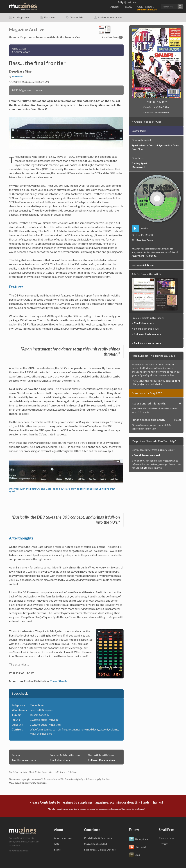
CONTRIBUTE (146, 7)
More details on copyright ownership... (28, 783)
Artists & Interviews (108, 17)
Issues (40, 37)
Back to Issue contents (148, 343)
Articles (59, 37)
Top (14, 760)
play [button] (135, 228)
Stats (57, 850)
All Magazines (19, 17)
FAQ (57, 844)
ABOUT (115, 7)
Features (48, 17)
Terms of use (166, 838)
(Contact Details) (59, 681)
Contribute (141, 468)
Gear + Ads (74, 17)
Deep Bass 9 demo (145, 240)
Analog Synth (140, 163)
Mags (26, 37)
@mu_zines (138, 839)
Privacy (163, 844)
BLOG (128, 7)
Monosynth (139, 167)
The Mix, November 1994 (35, 82)
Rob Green (17, 77)
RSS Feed (137, 847)
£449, (53, 631)
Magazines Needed (95, 844)
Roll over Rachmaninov (101, 760)
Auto (136, 2)
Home (13, 37)
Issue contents (27, 760)
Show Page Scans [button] (112, 37)
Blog (135, 855)
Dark (129, 2)
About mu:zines (63, 838)
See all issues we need (147, 455)
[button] (172, 6)
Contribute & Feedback (98, 838)
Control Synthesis (159, 145)
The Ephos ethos (60, 760)
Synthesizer (139, 145)
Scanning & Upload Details (100, 850)
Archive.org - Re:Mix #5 (144, 256)
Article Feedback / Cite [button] (148, 122)
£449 (30, 673)
